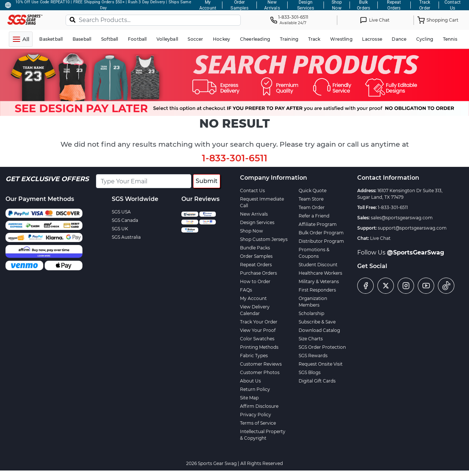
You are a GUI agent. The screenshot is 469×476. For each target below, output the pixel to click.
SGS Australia (126, 237)
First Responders (317, 290)
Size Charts (311, 339)
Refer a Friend (314, 216)
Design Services (257, 222)
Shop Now (252, 231)
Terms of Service (258, 423)
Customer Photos (260, 372)
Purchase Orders (258, 273)
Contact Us (252, 191)
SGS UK (120, 229)
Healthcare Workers (320, 273)
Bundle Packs (255, 248)
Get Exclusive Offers (47, 179)
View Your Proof (258, 330)
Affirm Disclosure (259, 406)
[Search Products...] (153, 20)
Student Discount (318, 265)
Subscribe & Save (317, 322)
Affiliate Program (318, 224)
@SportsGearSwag (416, 252)
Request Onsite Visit (321, 364)
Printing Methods (259, 347)
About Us (250, 381)
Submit (207, 181)
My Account (253, 298)
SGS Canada (125, 220)
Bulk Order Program (321, 233)
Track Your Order (259, 322)
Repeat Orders (256, 265)
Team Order (312, 207)
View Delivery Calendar (255, 310)
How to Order (255, 281)
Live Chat (380, 238)
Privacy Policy (256, 415)
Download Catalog (319, 330)
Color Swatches (257, 339)
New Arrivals (254, 214)
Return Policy (255, 389)
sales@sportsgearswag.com (402, 218)
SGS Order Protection (322, 347)
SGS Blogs (310, 372)
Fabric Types (254, 356)
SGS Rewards (313, 356)
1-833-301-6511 (235, 158)
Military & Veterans (319, 281)
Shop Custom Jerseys (264, 239)
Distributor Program (321, 241)
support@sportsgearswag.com (412, 228)
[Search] (73, 19)
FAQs (246, 290)
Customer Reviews (261, 364)
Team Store (311, 199)
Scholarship (311, 313)
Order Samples (256, 256)
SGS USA (121, 212)
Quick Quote (313, 191)
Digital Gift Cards (317, 381)
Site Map (249, 398)
